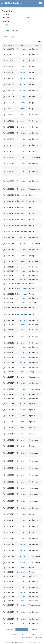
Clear (16, 30)
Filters (7, 15)
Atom (36, 638)
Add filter (6, 21)
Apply (7, 30)
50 (30, 634)
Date (7, 17)
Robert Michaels (21, 195)
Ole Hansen (21, 49)
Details (6, 37)
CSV (41, 638)
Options (8, 25)
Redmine (15, 643)
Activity (35, 45)
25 (27, 634)
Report (13, 37)
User (22, 45)
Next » (34, 630)
